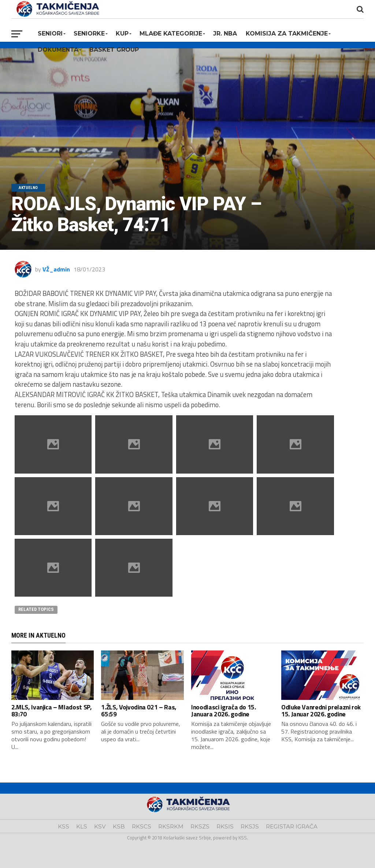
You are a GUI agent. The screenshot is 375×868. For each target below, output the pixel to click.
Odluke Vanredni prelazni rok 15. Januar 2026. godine (321, 711)
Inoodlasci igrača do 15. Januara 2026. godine (224, 711)
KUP (122, 34)
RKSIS (225, 826)
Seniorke (89, 34)
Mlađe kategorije (171, 34)
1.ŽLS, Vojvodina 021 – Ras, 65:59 (139, 711)
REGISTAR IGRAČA (292, 826)
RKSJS (250, 826)
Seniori (50, 34)
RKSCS (142, 826)
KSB (119, 826)
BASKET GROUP (114, 50)
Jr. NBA (225, 34)
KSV (100, 826)
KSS (64, 826)
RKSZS (200, 826)
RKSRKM (171, 826)
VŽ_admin (56, 269)
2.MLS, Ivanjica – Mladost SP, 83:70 (52, 711)
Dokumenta (58, 50)
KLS (82, 826)
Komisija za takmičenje (287, 34)
